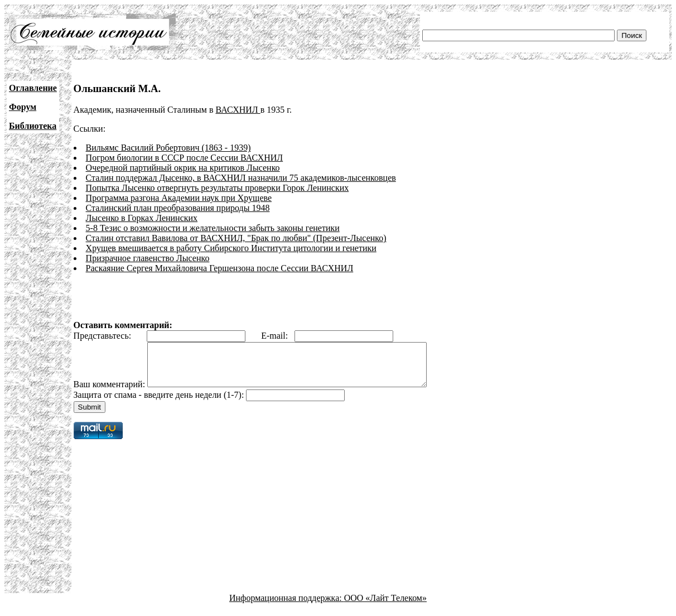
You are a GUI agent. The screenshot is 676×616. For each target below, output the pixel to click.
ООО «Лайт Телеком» (385, 606)
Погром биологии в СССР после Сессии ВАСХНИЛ (185, 158)
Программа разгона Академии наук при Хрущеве (179, 198)
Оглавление (33, 88)
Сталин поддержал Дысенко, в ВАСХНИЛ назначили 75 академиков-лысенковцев (241, 178)
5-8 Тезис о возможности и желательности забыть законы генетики (213, 228)
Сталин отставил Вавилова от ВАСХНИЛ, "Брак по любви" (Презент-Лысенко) (236, 238)
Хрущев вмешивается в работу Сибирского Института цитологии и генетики (231, 248)
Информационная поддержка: (287, 606)
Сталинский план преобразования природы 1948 (178, 208)
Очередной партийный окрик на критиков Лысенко (183, 168)
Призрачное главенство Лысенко (148, 258)
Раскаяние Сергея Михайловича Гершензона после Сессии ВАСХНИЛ (220, 268)
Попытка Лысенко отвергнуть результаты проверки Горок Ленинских (218, 188)
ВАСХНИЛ (238, 110)
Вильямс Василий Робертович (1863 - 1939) (168, 148)
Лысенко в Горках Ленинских (142, 218)
